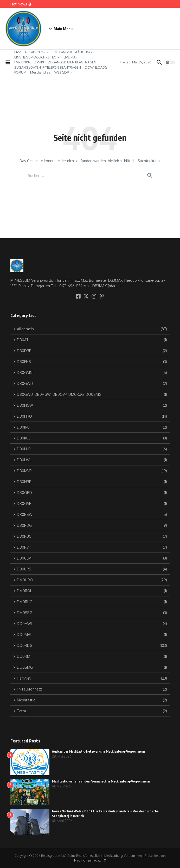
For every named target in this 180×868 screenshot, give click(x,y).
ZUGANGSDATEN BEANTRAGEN (72, 62)
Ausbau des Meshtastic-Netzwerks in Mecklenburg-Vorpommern (98, 751)
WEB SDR (63, 72)
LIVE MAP (70, 57)
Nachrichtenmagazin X (90, 860)
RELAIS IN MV (37, 52)
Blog (18, 52)
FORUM (20, 72)
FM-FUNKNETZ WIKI (29, 62)
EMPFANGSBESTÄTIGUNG (72, 52)
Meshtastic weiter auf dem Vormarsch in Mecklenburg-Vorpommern (101, 781)
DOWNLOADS (96, 67)
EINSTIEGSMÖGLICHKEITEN (37, 57)
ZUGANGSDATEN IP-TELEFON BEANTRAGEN (48, 67)
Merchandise (40, 72)
